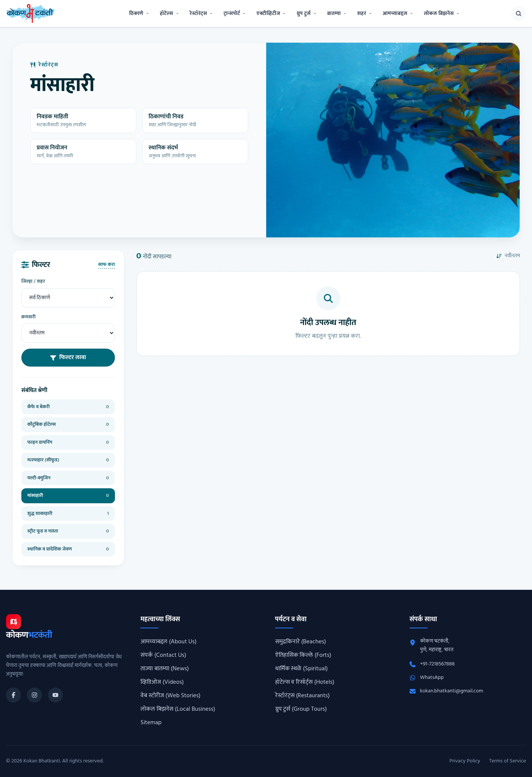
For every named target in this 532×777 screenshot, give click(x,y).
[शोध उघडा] (519, 13)
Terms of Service (507, 761)
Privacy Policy (465, 761)
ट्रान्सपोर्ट (235, 13)
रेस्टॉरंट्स (201, 13)
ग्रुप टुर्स (306, 13)
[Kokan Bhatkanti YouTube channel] (55, 695)
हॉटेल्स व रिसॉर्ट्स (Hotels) (305, 682)
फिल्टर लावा (68, 357)
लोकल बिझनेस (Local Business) (178, 709)
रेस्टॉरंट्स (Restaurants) (303, 696)
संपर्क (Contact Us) (163, 655)
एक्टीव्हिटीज (271, 13)
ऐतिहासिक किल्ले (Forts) (303, 655)
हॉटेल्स (170, 13)
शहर (365, 13)
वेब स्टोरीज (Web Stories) (170, 696)
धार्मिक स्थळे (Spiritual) (302, 669)
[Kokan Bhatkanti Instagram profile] (34, 695)
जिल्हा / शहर (33, 282)
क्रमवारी (28, 317)
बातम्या (337, 13)
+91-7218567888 (437, 664)
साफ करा (107, 265)
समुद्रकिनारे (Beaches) (301, 642)
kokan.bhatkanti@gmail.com (452, 691)
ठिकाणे (139, 13)
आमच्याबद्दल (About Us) (168, 642)
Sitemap (151, 723)
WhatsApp (432, 678)
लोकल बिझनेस (442, 13)
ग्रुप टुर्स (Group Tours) (301, 709)
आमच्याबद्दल (398, 13)
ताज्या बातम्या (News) (165, 669)
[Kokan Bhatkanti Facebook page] (13, 695)
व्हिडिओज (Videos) (162, 682)
